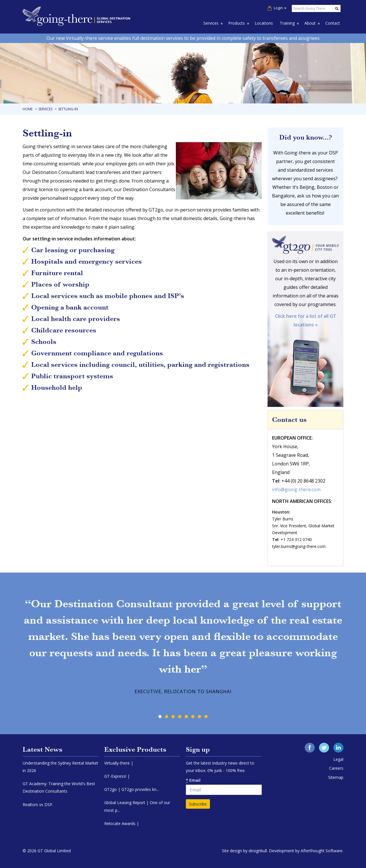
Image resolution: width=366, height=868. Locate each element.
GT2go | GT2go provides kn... (132, 789)
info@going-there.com (296, 489)
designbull (258, 851)
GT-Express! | (117, 776)
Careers (336, 768)
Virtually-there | (119, 763)
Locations (264, 23)
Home (28, 109)
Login (277, 8)
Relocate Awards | (122, 823)
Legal (338, 759)
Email (193, 780)
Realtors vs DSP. (38, 805)
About (310, 23)
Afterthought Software (322, 851)
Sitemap (336, 777)
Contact (333, 23)
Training (287, 23)
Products (237, 23)
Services (211, 23)
